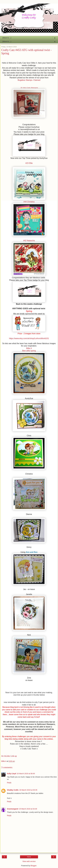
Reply (9, 783)
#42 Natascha (29, 241)
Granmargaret (13, 809)
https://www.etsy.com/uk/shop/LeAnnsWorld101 (29, 338)
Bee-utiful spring (29, 351)
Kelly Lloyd (12, 774)
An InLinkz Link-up (9, 756)
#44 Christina (29, 202)
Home (29, 857)
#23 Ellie (29, 163)
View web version (29, 861)
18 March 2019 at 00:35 (28, 790)
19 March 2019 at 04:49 (28, 809)
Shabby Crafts (13, 790)
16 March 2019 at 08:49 (26, 774)
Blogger (34, 866)
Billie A (29, 348)
